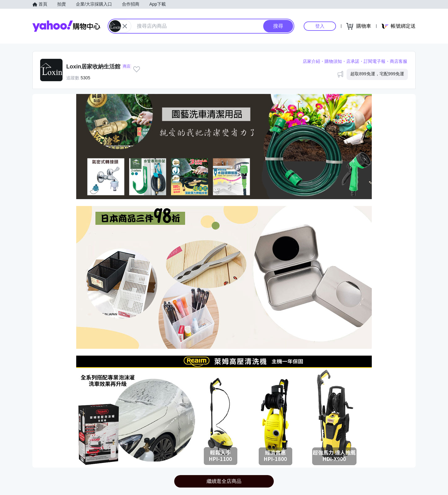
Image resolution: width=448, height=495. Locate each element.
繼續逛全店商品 (224, 481)
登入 (320, 26)
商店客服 (399, 61)
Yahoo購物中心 (66, 26)
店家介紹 (311, 61)
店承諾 (353, 61)
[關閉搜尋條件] (125, 26)
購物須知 (333, 61)
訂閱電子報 (375, 61)
